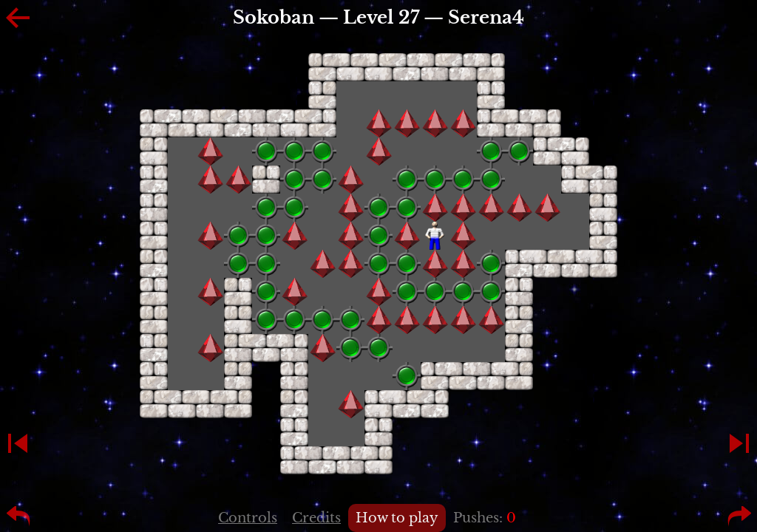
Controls (248, 518)
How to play (397, 518)
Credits (316, 518)
